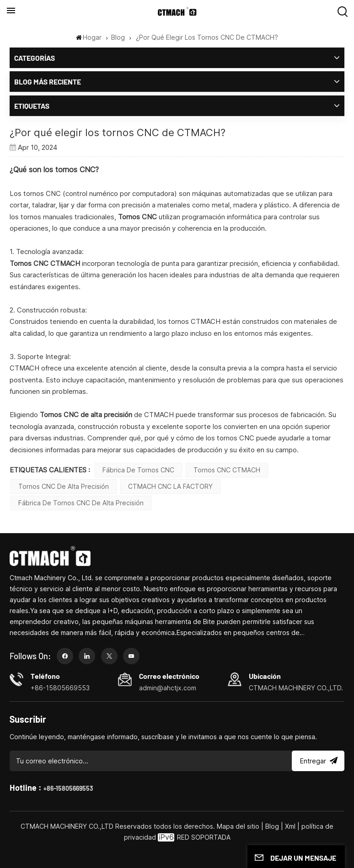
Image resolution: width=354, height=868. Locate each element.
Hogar (89, 37)
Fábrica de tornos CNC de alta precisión (81, 503)
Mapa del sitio (239, 826)
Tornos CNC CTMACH (227, 470)
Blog (118, 37)
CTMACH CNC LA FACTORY (170, 486)
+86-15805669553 (68, 788)
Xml (290, 826)
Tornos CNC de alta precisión (64, 486)
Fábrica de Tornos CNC (138, 470)
